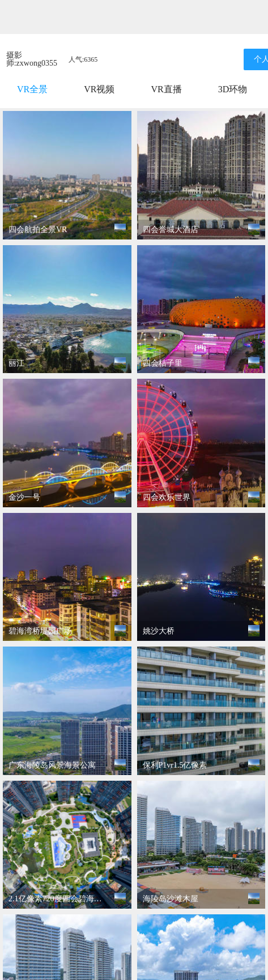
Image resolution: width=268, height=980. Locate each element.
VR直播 (166, 89)
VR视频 (99, 89)
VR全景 (32, 89)
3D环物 (233, 89)
